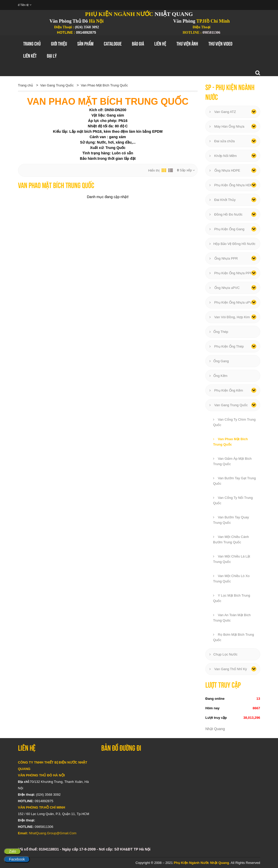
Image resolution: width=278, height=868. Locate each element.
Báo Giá (138, 44)
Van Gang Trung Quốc (57, 85)
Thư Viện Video (220, 44)
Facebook (17, 859)
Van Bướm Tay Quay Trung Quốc (231, 520)
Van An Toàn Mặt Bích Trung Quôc (232, 618)
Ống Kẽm (218, 376)
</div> (181, 790)
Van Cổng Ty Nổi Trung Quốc (233, 500)
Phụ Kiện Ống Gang (227, 229)
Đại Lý (52, 56)
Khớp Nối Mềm (223, 156)
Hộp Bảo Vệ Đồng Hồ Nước (232, 244)
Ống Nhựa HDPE (225, 170)
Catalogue (113, 44)
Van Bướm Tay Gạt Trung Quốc (234, 481)
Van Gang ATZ (223, 112)
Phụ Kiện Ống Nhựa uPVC (232, 302)
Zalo (12, 851)
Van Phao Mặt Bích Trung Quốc (104, 85)
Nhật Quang (215, 729)
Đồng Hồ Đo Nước (226, 214)
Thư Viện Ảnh (187, 44)
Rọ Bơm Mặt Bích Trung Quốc (234, 637)
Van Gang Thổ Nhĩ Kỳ (228, 669)
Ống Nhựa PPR (224, 258)
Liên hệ (160, 44)
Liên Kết (30, 56)
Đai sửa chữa (222, 141)
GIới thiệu (59, 44)
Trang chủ (32, 44)
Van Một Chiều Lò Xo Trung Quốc (231, 579)
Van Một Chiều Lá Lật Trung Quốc (232, 559)
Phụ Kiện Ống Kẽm (226, 390)
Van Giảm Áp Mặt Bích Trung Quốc (232, 461)
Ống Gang (219, 361)
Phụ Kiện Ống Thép (227, 346)
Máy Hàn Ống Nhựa (227, 126)
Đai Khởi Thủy (223, 200)
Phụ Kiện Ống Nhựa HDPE (232, 185)
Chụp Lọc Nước (224, 654)
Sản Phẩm (85, 44)
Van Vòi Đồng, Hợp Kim (230, 317)
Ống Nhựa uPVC (225, 288)
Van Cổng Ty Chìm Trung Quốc (234, 422)
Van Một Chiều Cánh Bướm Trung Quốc (231, 539)
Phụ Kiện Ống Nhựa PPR (231, 273)
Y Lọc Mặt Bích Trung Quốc (232, 598)
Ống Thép (219, 332)
